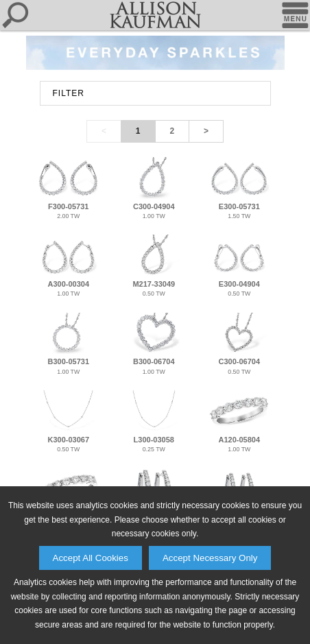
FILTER (69, 93)
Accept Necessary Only (210, 558)
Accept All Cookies (91, 558)
